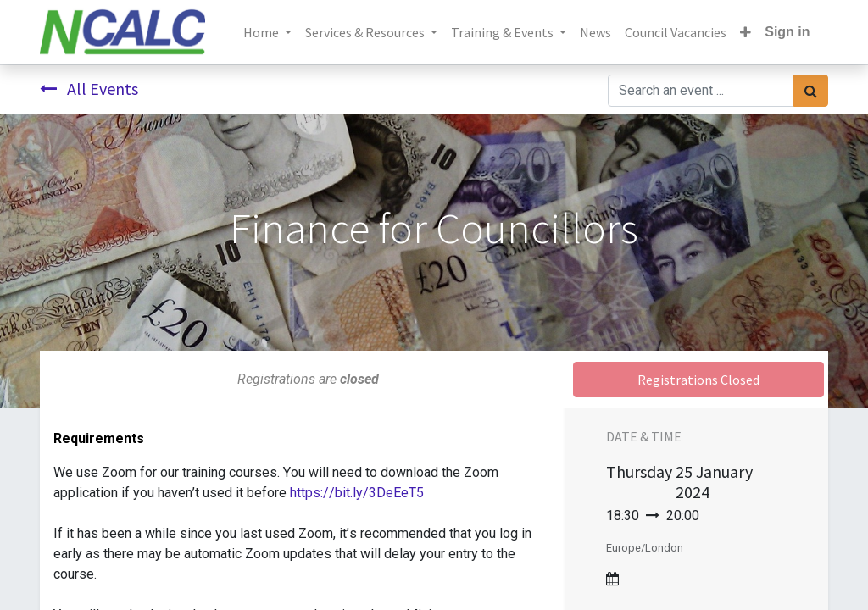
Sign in (787, 32)
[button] (746, 32)
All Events (89, 89)
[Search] (811, 91)
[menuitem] (595, 32)
